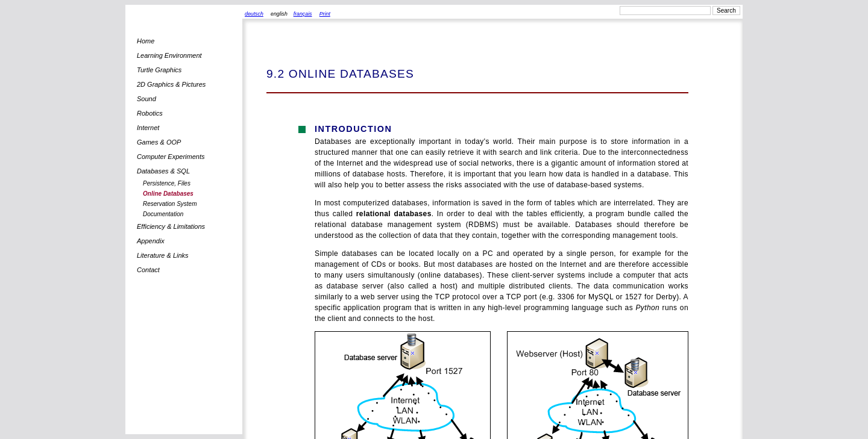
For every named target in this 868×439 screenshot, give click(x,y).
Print (325, 14)
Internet (148, 128)
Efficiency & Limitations (171, 226)
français (303, 14)
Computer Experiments (171, 157)
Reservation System (170, 204)
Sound (146, 99)
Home (146, 41)
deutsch (254, 14)
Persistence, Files (167, 183)
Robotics (150, 113)
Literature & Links (163, 255)
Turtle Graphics (159, 70)
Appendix (151, 241)
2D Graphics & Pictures (171, 84)
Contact (148, 270)
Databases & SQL (163, 171)
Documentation (163, 214)
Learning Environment (169, 55)
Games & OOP (159, 142)
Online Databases (168, 194)
